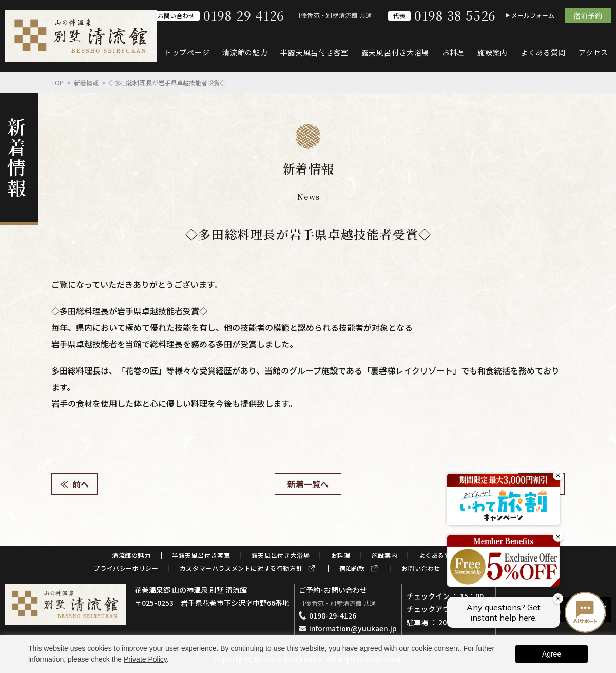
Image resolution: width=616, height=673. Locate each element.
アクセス (593, 52)
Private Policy (145, 659)
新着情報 (86, 82)
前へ (81, 484)
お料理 (453, 52)
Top (57, 82)
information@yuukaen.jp (353, 628)
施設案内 (493, 52)
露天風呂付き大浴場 (395, 52)
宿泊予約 (588, 15)
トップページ (187, 52)
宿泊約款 (352, 568)
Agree (552, 654)
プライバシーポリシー (126, 568)
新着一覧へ (308, 484)
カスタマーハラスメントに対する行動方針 (241, 568)
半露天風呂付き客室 (314, 52)
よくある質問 (543, 52)
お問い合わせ (421, 568)
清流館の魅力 (245, 52)
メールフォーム (533, 15)
